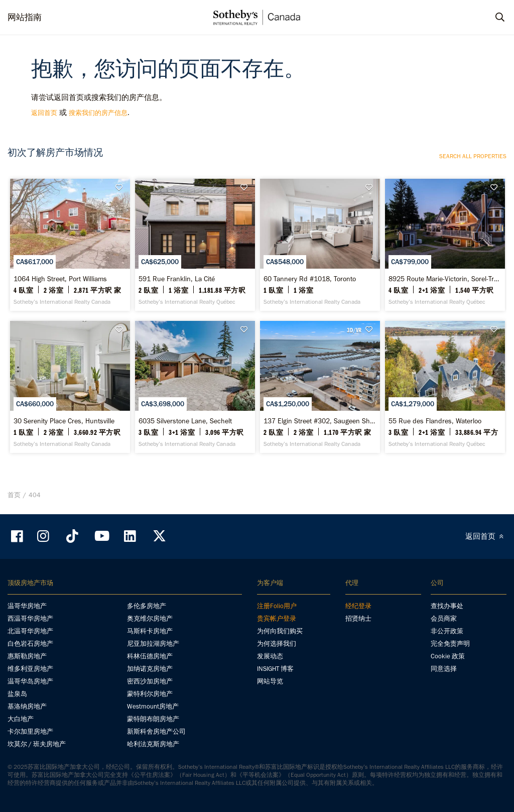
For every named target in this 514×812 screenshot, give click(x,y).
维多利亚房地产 (30, 669)
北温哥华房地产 (30, 631)
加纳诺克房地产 (150, 669)
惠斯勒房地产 (27, 656)
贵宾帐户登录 (277, 618)
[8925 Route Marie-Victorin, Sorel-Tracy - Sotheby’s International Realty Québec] (445, 245)
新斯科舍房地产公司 (156, 731)
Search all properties (473, 156)
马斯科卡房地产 (150, 631)
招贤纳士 (358, 618)
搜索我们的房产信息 (98, 113)
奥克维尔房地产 (150, 618)
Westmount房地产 (153, 706)
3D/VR (354, 330)
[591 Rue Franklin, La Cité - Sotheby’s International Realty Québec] (195, 245)
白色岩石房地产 (30, 644)
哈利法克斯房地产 (153, 744)
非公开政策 (447, 631)
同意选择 (444, 669)
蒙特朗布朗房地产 (153, 719)
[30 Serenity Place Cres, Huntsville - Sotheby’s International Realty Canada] (70, 387)
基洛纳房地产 (27, 706)
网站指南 (25, 17)
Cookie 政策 (448, 656)
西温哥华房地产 (30, 618)
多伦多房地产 (147, 606)
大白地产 (21, 719)
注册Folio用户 (277, 606)
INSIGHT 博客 (275, 669)
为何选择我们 (277, 644)
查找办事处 (447, 606)
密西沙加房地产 (150, 681)
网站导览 (270, 681)
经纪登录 (358, 606)
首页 (14, 495)
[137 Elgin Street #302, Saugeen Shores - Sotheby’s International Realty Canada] (320, 387)
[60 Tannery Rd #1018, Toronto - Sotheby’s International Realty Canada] (320, 245)
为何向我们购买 (280, 631)
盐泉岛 (17, 694)
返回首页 (44, 113)
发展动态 (270, 656)
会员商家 (444, 618)
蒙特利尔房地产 (150, 694)
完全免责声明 (450, 644)
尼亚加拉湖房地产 (153, 644)
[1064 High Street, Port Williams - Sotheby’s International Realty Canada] (70, 245)
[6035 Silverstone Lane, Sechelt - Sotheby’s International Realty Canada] (195, 387)
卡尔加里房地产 (30, 731)
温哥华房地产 (27, 606)
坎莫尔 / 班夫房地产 (37, 744)
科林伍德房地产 (150, 656)
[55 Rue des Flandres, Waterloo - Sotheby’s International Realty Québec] (445, 387)
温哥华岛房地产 (30, 681)
